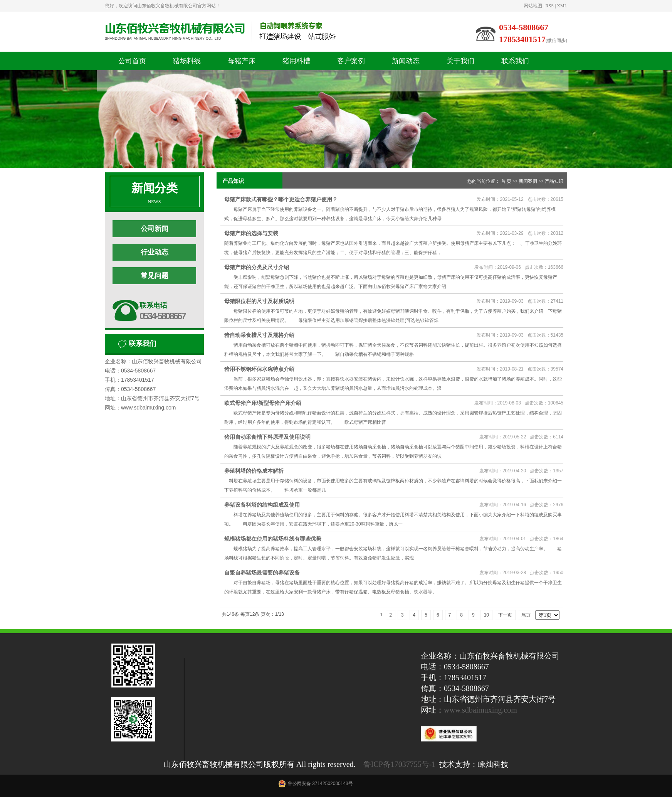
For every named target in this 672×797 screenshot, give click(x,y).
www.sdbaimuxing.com (480, 710)
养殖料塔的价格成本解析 (254, 471)
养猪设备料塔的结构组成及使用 (262, 505)
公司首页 (132, 61)
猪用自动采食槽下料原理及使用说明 (267, 437)
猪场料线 (187, 61)
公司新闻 (155, 229)
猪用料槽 (296, 61)
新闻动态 (406, 61)
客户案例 (351, 61)
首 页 (506, 181)
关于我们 (460, 61)
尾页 (526, 615)
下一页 (505, 615)
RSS (550, 6)
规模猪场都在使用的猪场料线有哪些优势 (273, 539)
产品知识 (554, 181)
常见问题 (155, 276)
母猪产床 (242, 61)
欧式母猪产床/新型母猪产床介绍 (263, 403)
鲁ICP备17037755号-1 (400, 764)
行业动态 (155, 252)
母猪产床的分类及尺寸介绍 (257, 267)
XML (562, 6)
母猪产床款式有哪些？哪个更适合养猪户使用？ (281, 199)
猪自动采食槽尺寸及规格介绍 (259, 335)
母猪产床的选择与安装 (251, 233)
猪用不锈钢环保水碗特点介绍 (259, 369)
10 (486, 615)
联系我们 (515, 61)
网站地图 (533, 6)
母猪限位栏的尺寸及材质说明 (259, 301)
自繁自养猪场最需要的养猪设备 (262, 573)
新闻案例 (528, 181)
